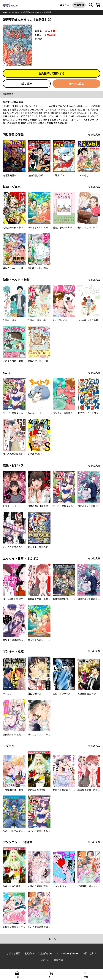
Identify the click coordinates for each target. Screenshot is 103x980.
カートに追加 (76, 84)
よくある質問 (14, 953)
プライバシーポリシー (67, 953)
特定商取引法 (45, 953)
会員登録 (79, 5)
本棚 (86, 977)
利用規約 (29, 953)
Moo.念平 (50, 31)
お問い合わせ (90, 953)
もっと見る (94, 135)
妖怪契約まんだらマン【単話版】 (38, 12)
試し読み (27, 84)
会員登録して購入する (52, 73)
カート (51, 977)
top (5, 12)
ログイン (65, 5)
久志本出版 (50, 35)
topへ (52, 939)
